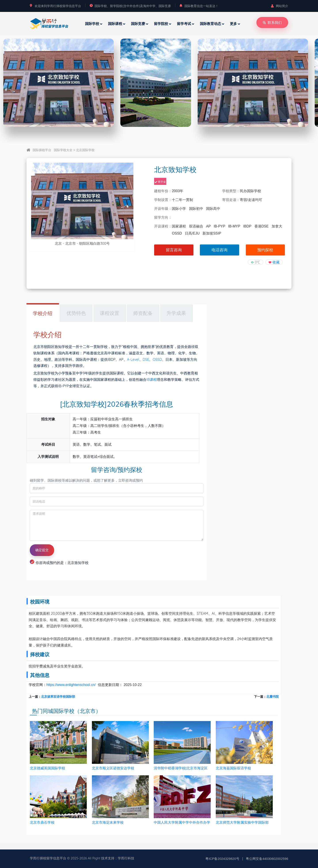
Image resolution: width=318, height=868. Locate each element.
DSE (146, 359)
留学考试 (184, 24)
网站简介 (280, 6)
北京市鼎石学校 (42, 822)
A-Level (133, 359)
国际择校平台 (42, 150)
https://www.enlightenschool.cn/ (71, 685)
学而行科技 (126, 858)
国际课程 (115, 24)
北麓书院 (273, 697)
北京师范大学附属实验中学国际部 (242, 822)
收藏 (276, 262)
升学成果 (176, 313)
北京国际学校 (85, 150)
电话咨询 (220, 250)
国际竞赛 (138, 24)
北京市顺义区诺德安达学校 (113, 768)
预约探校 (265, 250)
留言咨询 (174, 250)
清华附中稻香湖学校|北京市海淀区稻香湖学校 (181, 768)
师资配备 (143, 313)
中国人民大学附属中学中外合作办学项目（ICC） (182, 823)
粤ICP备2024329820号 (222, 859)
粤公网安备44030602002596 (267, 859)
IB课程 (151, 380)
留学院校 (161, 24)
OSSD (157, 359)
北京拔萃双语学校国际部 (58, 697)
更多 (233, 24)
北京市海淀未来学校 (108, 822)
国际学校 (92, 24)
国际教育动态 (210, 24)
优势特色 (76, 313)
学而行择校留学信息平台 (48, 858)
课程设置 (110, 313)
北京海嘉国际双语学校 (233, 768)
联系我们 (272, 23)
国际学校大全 (63, 150)
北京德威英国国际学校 (47, 768)
